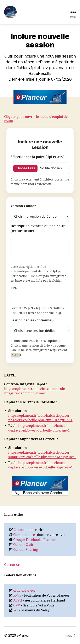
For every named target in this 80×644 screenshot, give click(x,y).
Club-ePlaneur (25, 591)
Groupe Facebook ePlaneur (35, 540)
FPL (14, 288)
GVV (17, 605)
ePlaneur (23, 635)
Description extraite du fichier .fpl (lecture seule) (39, 229)
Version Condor (23, 206)
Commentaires (25, 535)
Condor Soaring (26, 550)
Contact (20, 530)
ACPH (18, 600)
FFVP (17, 596)
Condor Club (23, 545)
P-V (16, 610)
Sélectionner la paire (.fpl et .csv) (38, 157)
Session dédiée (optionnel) (32, 320)
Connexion (12, 565)
